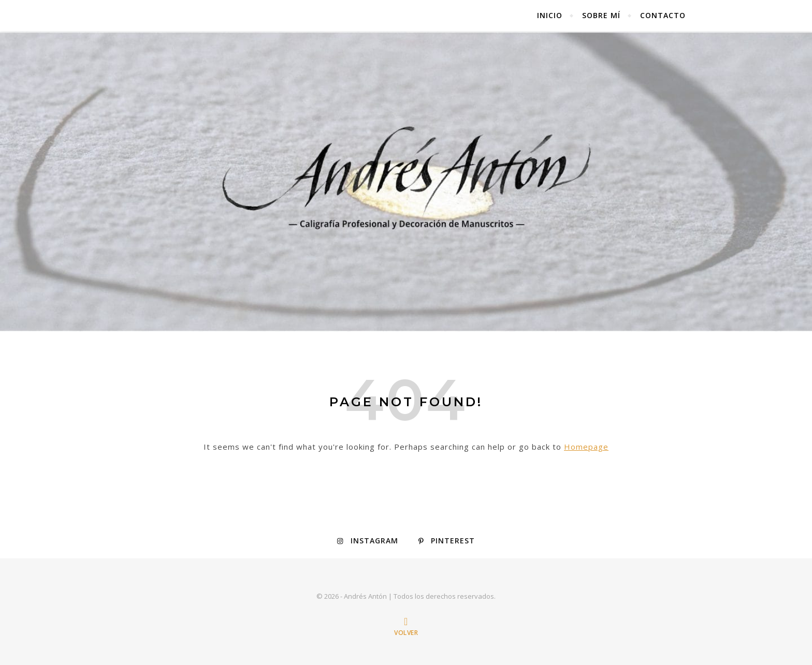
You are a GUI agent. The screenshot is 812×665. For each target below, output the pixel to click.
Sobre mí (601, 15)
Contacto (663, 15)
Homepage (586, 447)
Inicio (550, 15)
